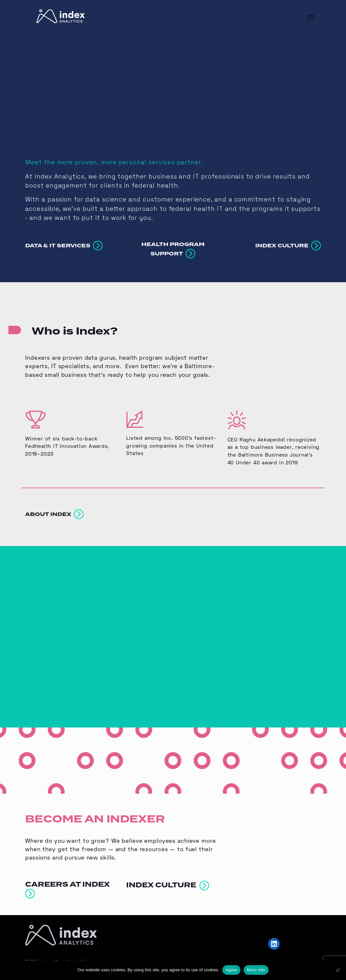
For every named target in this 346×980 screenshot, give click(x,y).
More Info (256, 970)
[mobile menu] (310, 18)
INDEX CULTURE (168, 879)
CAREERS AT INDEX (69, 882)
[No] (338, 970)
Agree (231, 970)
